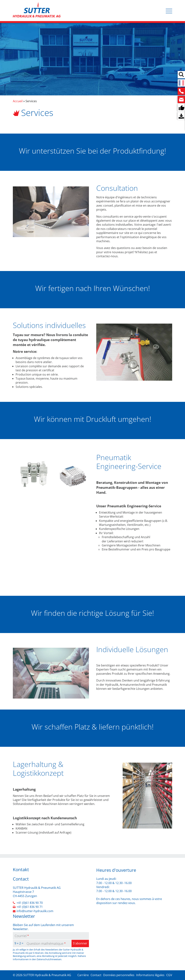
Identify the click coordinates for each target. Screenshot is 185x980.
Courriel (21, 936)
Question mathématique (45, 943)
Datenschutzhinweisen (49, 959)
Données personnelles (119, 975)
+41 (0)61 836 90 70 (30, 903)
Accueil (18, 101)
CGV (169, 975)
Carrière (83, 975)
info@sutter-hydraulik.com (35, 911)
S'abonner (80, 943)
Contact (96, 975)
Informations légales (150, 975)
